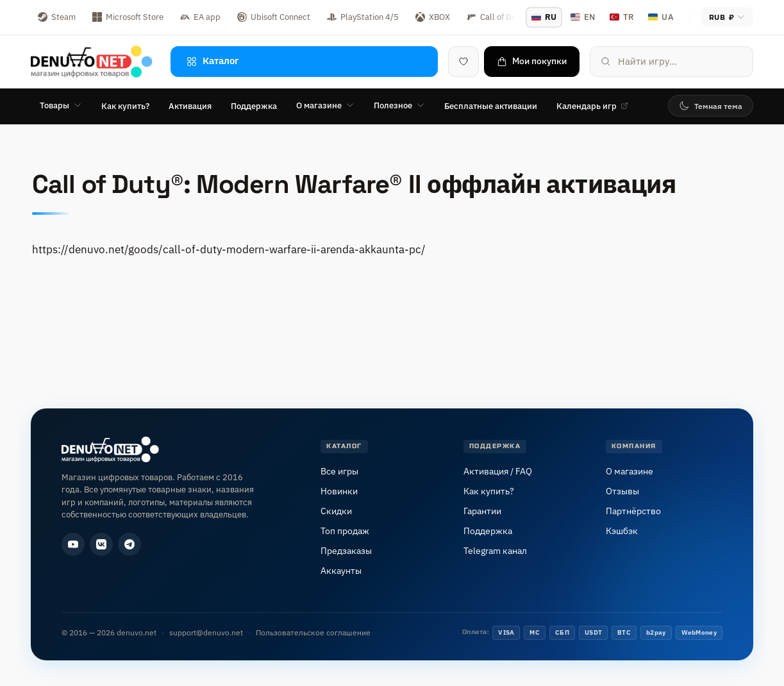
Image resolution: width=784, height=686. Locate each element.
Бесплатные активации (491, 106)
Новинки (339, 491)
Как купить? (125, 106)
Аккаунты (341, 571)
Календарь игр (592, 106)
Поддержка (254, 106)
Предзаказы (346, 551)
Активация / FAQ (498, 471)
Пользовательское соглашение (313, 632)
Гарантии (482, 511)
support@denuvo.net (206, 632)
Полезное (399, 105)
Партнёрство (633, 511)
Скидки (336, 511)
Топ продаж (345, 531)
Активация (190, 106)
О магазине (325, 105)
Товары (61, 105)
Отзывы (622, 491)
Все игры (339, 471)
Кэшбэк (622, 531)
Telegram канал (495, 551)
